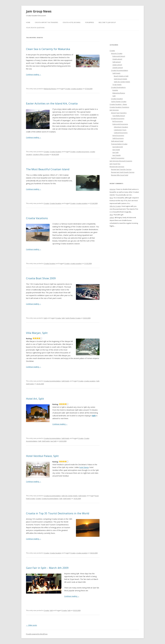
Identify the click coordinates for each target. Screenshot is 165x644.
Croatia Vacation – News (118, 104)
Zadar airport (117, 65)
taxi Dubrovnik (118, 147)
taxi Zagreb (117, 155)
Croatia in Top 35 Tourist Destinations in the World (58, 513)
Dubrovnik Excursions (120, 124)
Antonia (112, 189)
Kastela (115, 90)
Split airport (117, 62)
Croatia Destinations (118, 87)
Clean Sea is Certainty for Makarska (48, 49)
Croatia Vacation (56, 152)
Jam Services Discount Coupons (121, 161)
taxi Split (54, 441)
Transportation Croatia (119, 144)
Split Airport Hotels (120, 79)
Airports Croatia (117, 53)
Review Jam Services (117, 167)
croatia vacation (77, 89)
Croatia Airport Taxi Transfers (46, 22)
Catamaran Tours (120, 130)
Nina (111, 198)
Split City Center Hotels (70, 496)
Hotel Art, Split (35, 399)
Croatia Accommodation (52, 381)
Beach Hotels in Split (121, 76)
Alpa (111, 215)
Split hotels (65, 381)
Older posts (32, 625)
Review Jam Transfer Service (121, 169)
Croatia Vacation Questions (119, 107)
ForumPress (90, 22)
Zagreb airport (118, 68)
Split (45, 318)
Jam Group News (39, 11)
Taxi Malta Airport (119, 116)
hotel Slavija (84, 467)
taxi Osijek (116, 150)
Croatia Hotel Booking (72, 22)
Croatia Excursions (118, 118)
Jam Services (114, 110)
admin (112, 217)
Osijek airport (117, 59)
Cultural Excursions (121, 133)
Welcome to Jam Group (107, 22)
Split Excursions (118, 138)
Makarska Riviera (50, 89)
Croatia (68, 89)
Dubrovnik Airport (119, 56)
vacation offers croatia (41, 154)
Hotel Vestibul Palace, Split (42, 456)
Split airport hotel (117, 141)
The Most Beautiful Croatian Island (48, 169)
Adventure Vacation (121, 127)
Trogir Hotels (117, 85)
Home (28, 22)
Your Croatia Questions (35, 28)
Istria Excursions (118, 135)
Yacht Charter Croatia (73, 318)
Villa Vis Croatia (115, 206)
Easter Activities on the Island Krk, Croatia (52, 103)
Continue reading (34, 74)
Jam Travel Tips (115, 164)
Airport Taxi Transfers (119, 113)
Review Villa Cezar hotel (120, 175)
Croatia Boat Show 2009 (41, 278)
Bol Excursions (118, 121)
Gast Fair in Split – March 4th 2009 (47, 568)
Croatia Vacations (37, 218)
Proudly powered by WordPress (37, 634)
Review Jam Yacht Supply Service (123, 172)
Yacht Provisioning (118, 158)
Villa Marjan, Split (37, 333)
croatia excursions (83, 152)
